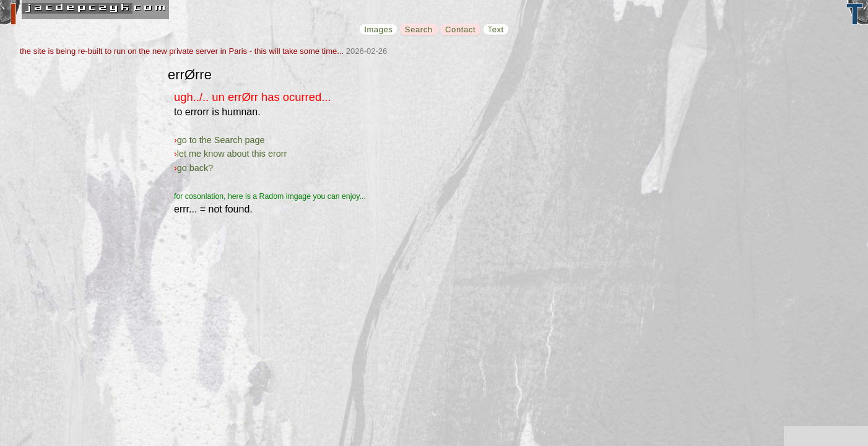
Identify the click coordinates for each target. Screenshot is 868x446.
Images (378, 29)
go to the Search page (221, 140)
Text (496, 29)
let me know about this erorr (232, 154)
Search (419, 29)
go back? (195, 168)
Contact (460, 29)
